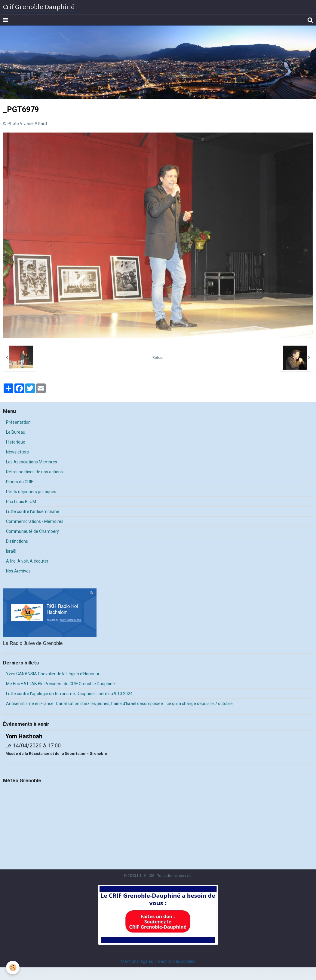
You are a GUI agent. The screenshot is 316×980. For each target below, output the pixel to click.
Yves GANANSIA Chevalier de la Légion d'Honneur (53, 674)
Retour (158, 358)
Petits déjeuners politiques (31, 492)
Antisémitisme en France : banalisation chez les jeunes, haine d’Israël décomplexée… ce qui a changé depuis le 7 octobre (119, 704)
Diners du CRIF (20, 482)
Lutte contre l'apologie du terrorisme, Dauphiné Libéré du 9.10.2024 (69, 694)
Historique (16, 442)
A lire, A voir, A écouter (27, 561)
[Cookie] (13, 968)
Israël (11, 551)
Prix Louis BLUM (21, 502)
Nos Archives (18, 571)
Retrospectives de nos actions (34, 472)
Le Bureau (16, 432)
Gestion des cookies (177, 961)
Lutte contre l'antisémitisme (33, 511)
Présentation (18, 422)
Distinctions (17, 541)
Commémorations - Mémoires (35, 521)
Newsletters (17, 452)
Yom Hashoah (24, 736)
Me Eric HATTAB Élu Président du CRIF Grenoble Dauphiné (60, 684)
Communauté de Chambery (32, 531)
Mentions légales (137, 961)
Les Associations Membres (32, 462)
